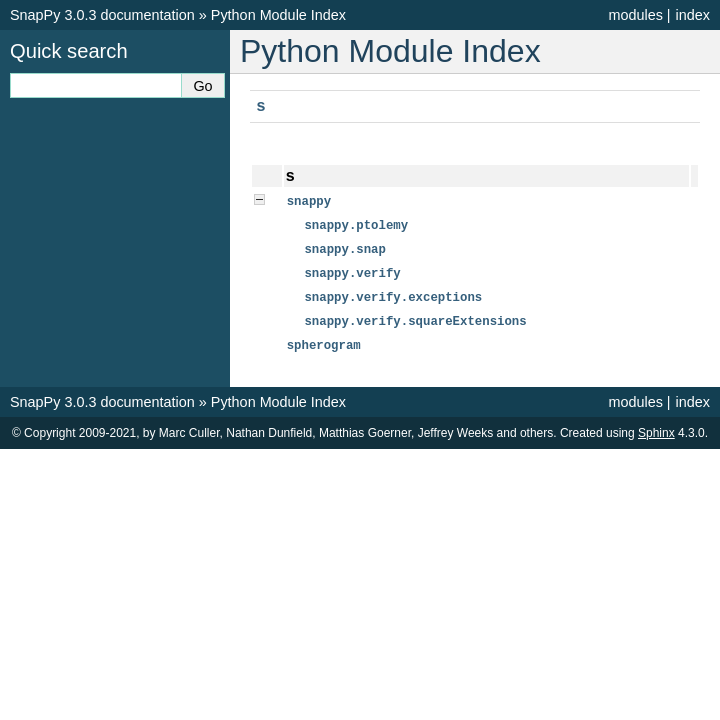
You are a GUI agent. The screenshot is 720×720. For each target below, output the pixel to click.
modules (635, 15)
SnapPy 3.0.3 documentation (102, 15)
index (693, 15)
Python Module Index (278, 15)
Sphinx (656, 433)
